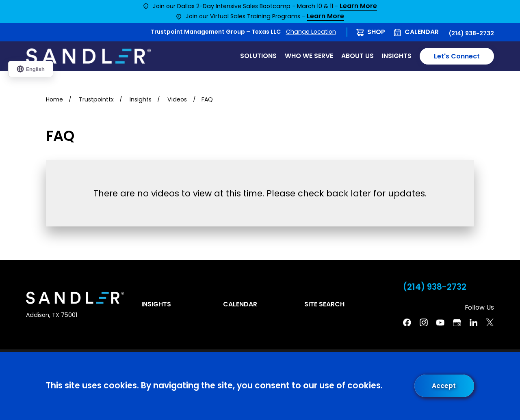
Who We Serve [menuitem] (309, 56)
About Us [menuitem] (357, 56)
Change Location (311, 32)
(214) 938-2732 (471, 33)
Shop (376, 32)
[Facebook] (407, 323)
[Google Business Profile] (457, 323)
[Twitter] (490, 323)
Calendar (422, 32)
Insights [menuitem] (397, 56)
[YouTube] (440, 323)
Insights (156, 304)
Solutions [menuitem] (258, 56)
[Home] (88, 56)
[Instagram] (424, 323)
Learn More (358, 6)
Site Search (324, 304)
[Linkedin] (474, 323)
